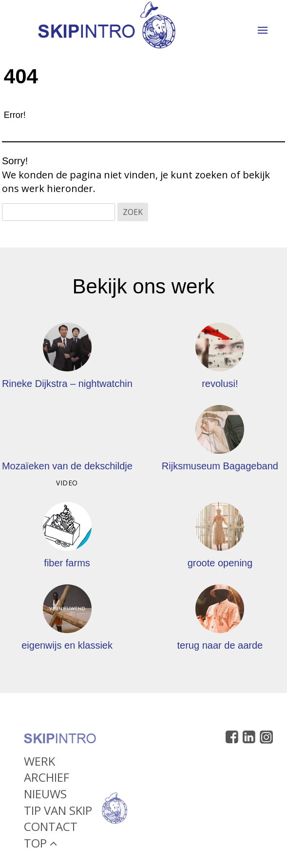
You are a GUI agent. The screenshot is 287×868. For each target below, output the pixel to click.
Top (40, 845)
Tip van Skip (58, 812)
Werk (39, 763)
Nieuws (45, 796)
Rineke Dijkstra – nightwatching (70, 384)
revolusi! (220, 384)
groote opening (220, 563)
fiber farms (67, 563)
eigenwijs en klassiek (67, 645)
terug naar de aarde (220, 645)
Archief (47, 780)
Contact (51, 829)
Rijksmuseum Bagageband (220, 466)
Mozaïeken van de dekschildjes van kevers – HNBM (114, 466)
